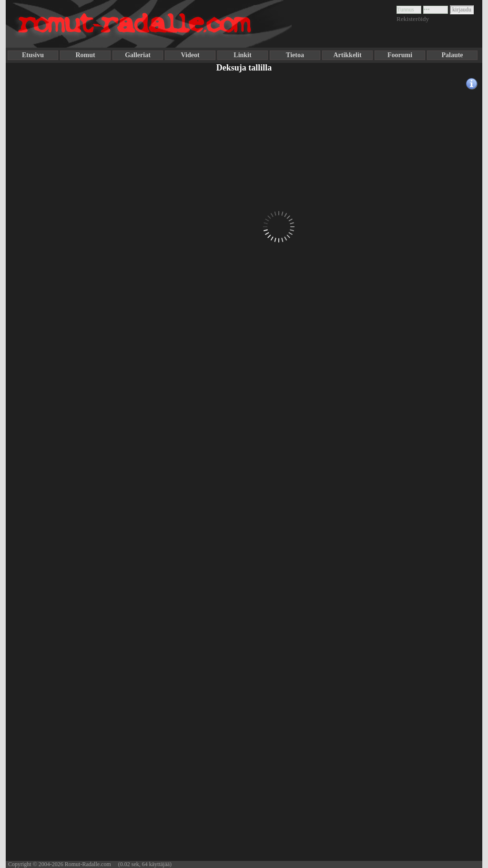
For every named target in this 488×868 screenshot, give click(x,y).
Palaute (452, 55)
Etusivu (33, 55)
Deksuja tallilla (244, 68)
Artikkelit (347, 55)
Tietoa (295, 55)
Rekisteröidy (413, 19)
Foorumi (400, 55)
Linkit (242, 55)
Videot (190, 55)
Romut (85, 55)
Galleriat (138, 55)
